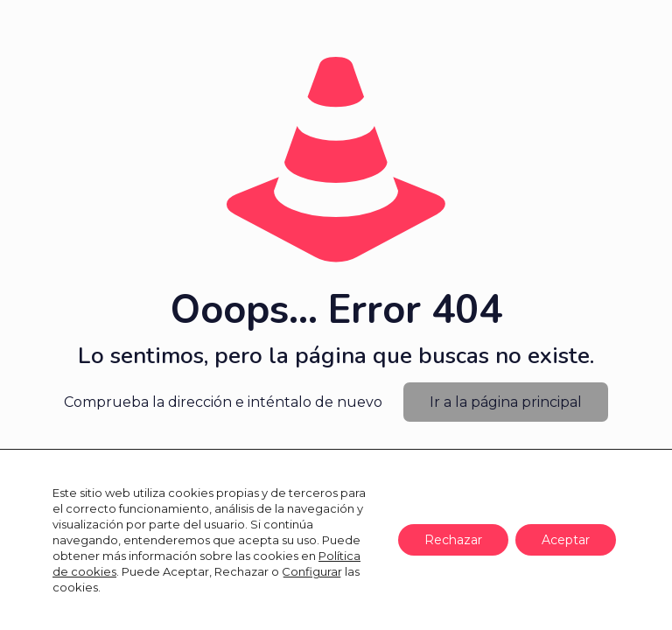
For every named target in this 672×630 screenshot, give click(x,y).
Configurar (312, 571)
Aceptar (566, 540)
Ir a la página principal (506, 402)
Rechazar (453, 540)
